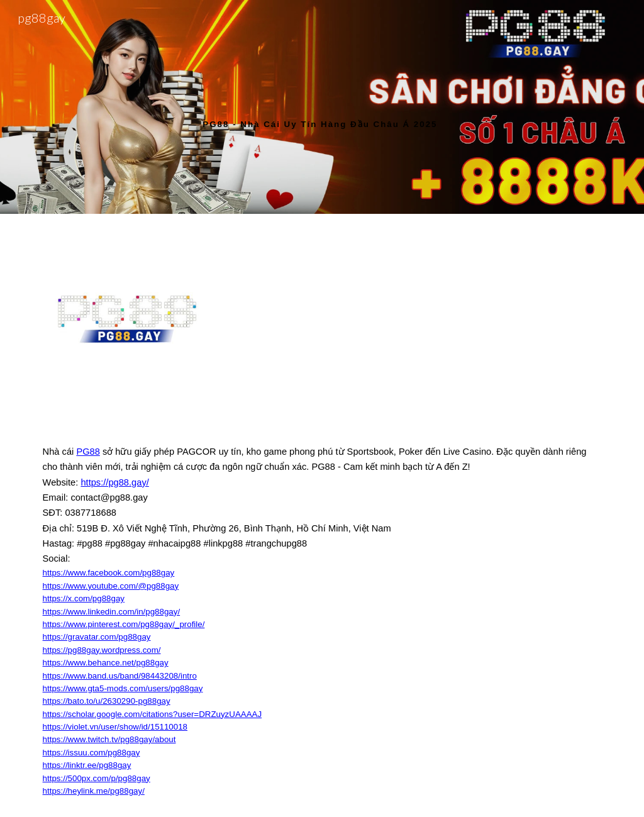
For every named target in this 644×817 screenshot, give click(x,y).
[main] (322, 107)
